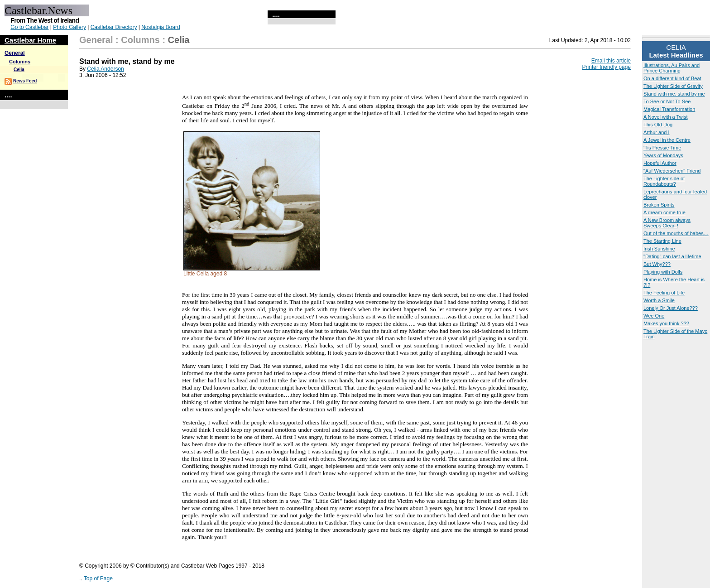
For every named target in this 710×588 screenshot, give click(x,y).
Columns (20, 62)
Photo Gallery (70, 27)
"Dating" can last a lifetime (672, 256)
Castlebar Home (30, 40)
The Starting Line (662, 241)
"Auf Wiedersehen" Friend (672, 171)
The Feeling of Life (664, 293)
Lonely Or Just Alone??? (671, 308)
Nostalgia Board (161, 27)
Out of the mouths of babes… (676, 233)
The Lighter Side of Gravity (673, 86)
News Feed (25, 81)
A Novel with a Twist (666, 117)
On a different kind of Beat (672, 78)
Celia (19, 70)
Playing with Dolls (663, 272)
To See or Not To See (667, 101)
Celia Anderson (105, 69)
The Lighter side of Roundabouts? (664, 181)
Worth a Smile (659, 300)
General (15, 53)
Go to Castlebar (29, 27)
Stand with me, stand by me (674, 94)
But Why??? (657, 264)
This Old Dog (658, 125)
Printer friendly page (607, 67)
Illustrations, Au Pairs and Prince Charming (672, 68)
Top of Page (98, 578)
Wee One (654, 316)
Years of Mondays (663, 155)
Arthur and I (656, 132)
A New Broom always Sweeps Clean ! (667, 223)
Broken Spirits (659, 205)
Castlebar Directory (114, 27)
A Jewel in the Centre (667, 140)
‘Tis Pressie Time (662, 148)
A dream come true (664, 212)
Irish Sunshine (659, 249)
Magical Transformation (669, 109)
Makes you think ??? (666, 323)
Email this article (611, 61)
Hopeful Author (660, 163)
